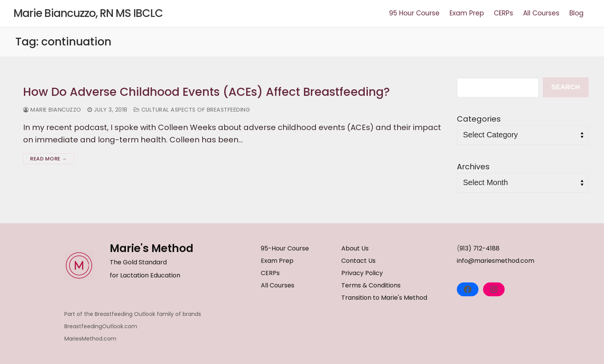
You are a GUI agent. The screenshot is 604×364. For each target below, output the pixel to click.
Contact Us (358, 261)
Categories (479, 119)
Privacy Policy (362, 273)
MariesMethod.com (90, 339)
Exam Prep (277, 261)
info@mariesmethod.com (496, 261)
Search (566, 87)
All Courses (278, 285)
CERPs (270, 273)
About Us (355, 248)
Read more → (49, 159)
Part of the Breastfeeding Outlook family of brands (133, 314)
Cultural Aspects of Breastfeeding (192, 110)
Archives (473, 167)
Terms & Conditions (371, 285)
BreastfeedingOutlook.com (101, 326)
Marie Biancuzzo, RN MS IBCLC (88, 13)
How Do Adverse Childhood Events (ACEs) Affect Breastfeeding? (206, 92)
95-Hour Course (285, 248)
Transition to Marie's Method (384, 298)
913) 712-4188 (480, 248)
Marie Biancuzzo (52, 110)
